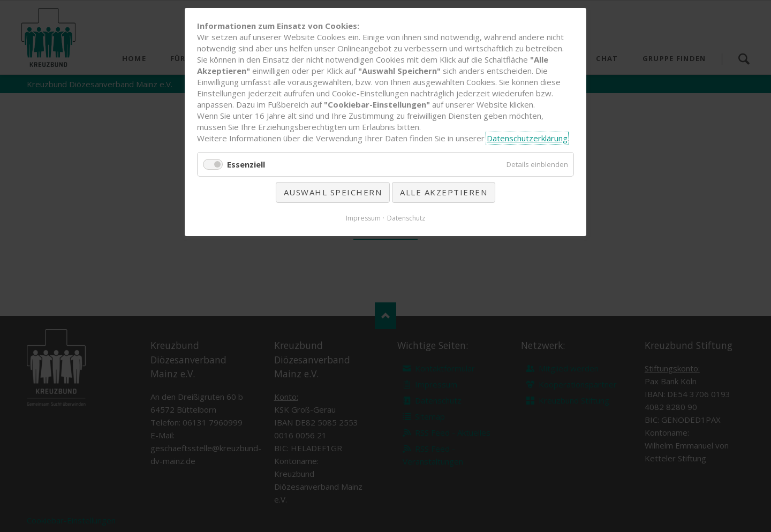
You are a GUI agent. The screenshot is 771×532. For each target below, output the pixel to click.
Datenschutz (406, 218)
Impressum (363, 218)
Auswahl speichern (333, 192)
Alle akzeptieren (444, 192)
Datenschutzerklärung (527, 138)
